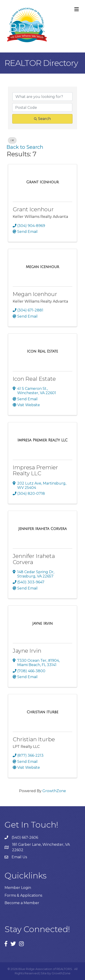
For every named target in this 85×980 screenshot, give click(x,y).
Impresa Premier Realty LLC (35, 470)
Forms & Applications (23, 895)
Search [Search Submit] (42, 119)
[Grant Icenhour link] (42, 182)
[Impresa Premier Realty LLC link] (43, 440)
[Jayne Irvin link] (43, 624)
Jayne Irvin (27, 651)
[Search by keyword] (42, 97)
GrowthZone (54, 791)
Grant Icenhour (33, 209)
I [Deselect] (12, 140)
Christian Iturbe (34, 739)
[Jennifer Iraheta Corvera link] (43, 529)
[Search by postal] (42, 107)
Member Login (18, 888)
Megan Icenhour (35, 294)
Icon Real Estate (34, 379)
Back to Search (25, 147)
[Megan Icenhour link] (42, 267)
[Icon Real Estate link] (42, 351)
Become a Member (22, 903)
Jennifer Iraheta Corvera (34, 559)
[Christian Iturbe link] (43, 712)
